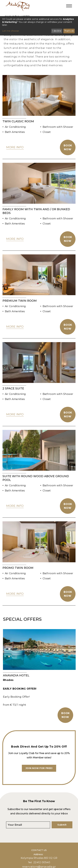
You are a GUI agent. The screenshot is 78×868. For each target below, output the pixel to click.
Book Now (68, 147)
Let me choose (11, 31)
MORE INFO (15, 147)
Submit (62, 825)
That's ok (69, 31)
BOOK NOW (66, 715)
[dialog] (39, 26)
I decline (57, 31)
